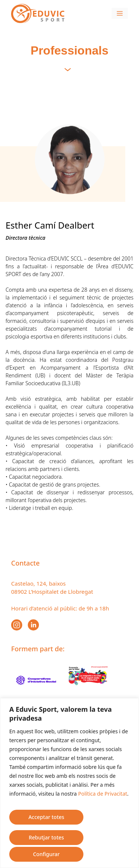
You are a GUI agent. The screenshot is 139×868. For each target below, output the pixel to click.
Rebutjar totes (46, 837)
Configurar (46, 854)
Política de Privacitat (103, 794)
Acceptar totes (47, 817)
